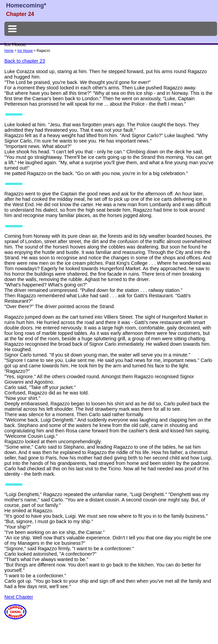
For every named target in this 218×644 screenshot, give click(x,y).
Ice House (25, 51)
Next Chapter (19, 597)
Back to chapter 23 (25, 61)
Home (9, 51)
